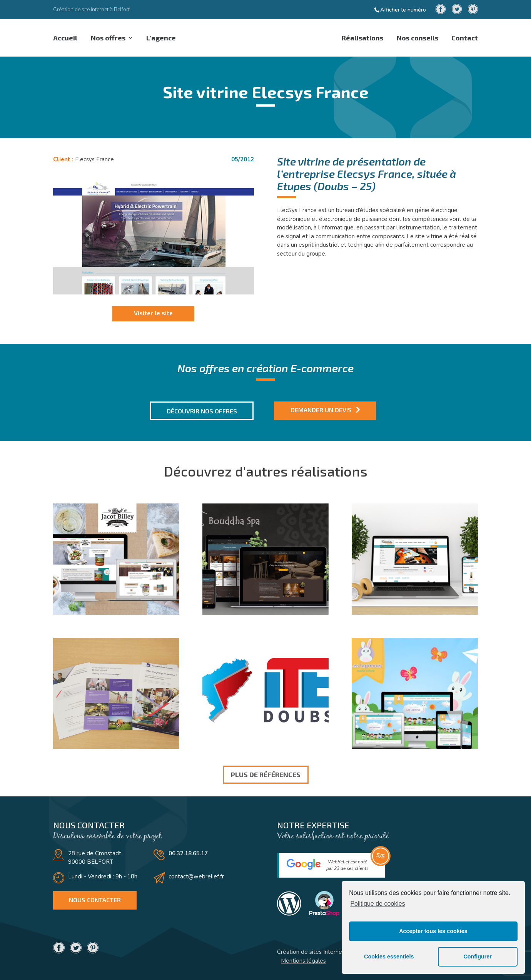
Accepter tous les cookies (433, 931)
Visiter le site (153, 313)
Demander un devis (321, 410)
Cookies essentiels (389, 957)
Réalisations (361, 38)
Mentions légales (303, 961)
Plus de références (266, 774)
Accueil (65, 38)
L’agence (163, 38)
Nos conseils (416, 38)
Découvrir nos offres (202, 411)
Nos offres (109, 38)
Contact (465, 38)
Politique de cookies (377, 904)
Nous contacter (95, 900)
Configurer (478, 957)
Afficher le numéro (403, 10)
